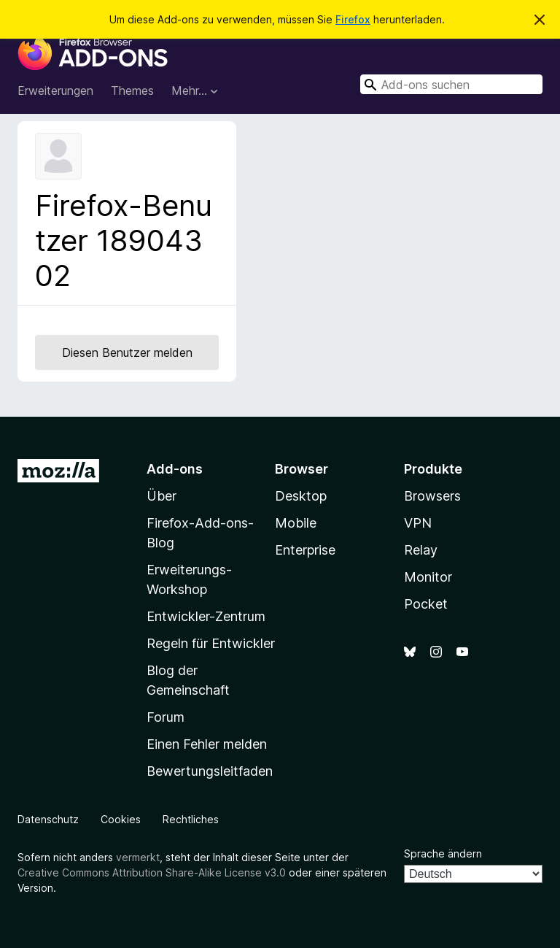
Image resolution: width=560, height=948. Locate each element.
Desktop (301, 496)
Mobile (296, 523)
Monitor (428, 577)
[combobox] (451, 84)
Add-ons (175, 469)
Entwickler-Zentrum (206, 616)
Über (162, 496)
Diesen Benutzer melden (127, 352)
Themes (132, 90)
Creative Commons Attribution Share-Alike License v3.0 (152, 872)
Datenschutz (48, 819)
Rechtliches (191, 819)
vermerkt (138, 857)
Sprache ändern (443, 853)
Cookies (121, 819)
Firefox (353, 19)
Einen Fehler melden (207, 744)
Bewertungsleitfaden (210, 771)
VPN (418, 523)
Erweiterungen (55, 90)
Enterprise (305, 550)
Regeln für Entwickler (211, 643)
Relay (421, 550)
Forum (166, 717)
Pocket (426, 604)
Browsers (432, 496)
